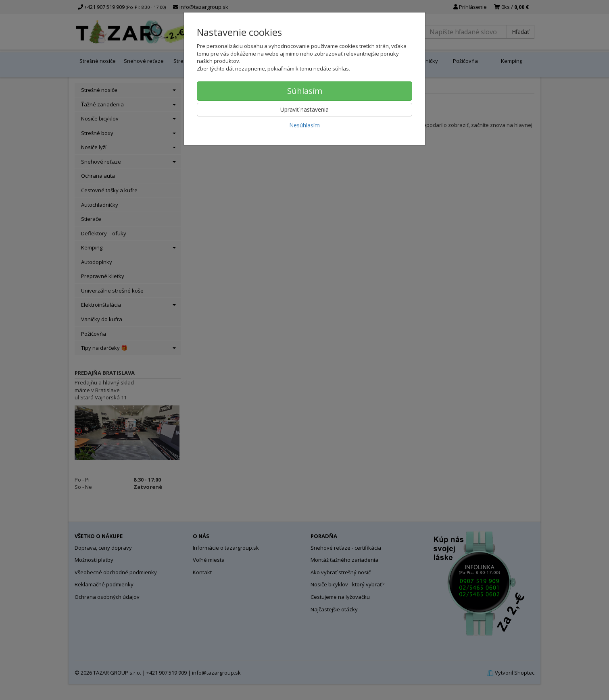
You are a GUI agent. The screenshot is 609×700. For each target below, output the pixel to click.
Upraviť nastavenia (304, 109)
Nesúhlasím (304, 125)
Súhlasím (305, 91)
